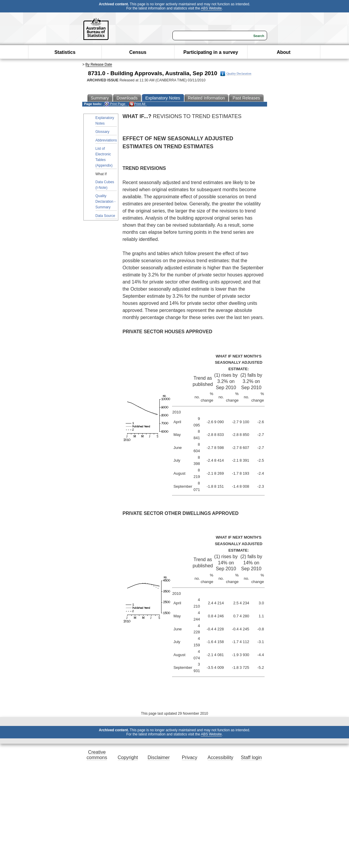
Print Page (115, 104)
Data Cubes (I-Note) (105, 185)
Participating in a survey (211, 52)
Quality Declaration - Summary (106, 202)
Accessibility (220, 757)
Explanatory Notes (105, 121)
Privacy (190, 757)
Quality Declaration (236, 74)
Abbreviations (106, 140)
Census (138, 52)
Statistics (65, 52)
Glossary (102, 132)
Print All (137, 104)
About (284, 52)
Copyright (128, 757)
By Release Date (99, 65)
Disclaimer (159, 757)
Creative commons (97, 755)
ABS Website (211, 8)
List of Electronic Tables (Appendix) (104, 157)
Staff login (251, 757)
